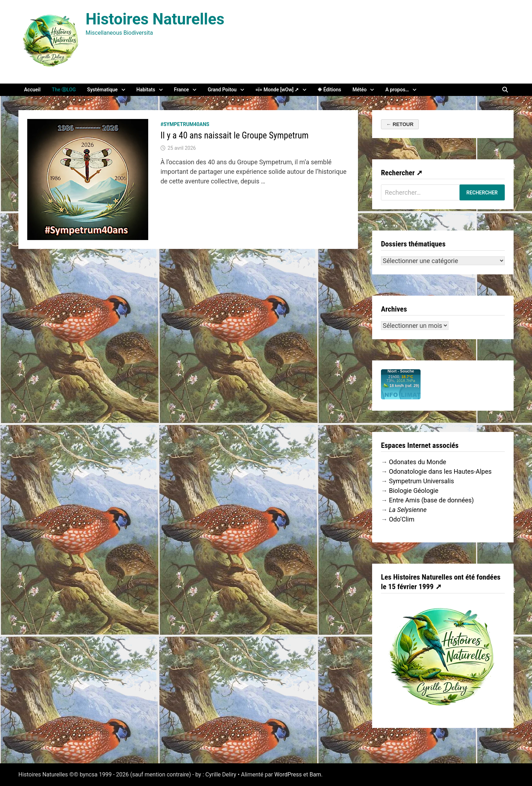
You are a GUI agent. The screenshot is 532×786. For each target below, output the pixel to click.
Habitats (146, 90)
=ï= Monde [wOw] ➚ (277, 90)
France (182, 90)
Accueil (32, 90)
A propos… (397, 90)
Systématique (102, 90)
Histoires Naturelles (155, 19)
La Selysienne (408, 510)
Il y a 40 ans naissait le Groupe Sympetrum (235, 135)
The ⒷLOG (64, 90)
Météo (359, 90)
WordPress (288, 774)
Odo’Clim (401, 519)
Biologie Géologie (414, 491)
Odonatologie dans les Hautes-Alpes (440, 471)
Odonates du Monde (417, 462)
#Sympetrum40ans (185, 124)
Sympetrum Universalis (421, 481)
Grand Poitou (222, 90)
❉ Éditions (329, 90)
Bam (315, 774)
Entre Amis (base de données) (431, 500)
